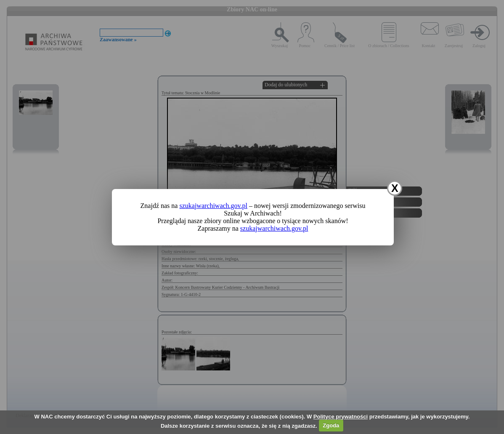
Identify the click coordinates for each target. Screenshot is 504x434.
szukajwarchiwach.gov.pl (213, 206)
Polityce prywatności (341, 417)
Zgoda (331, 425)
